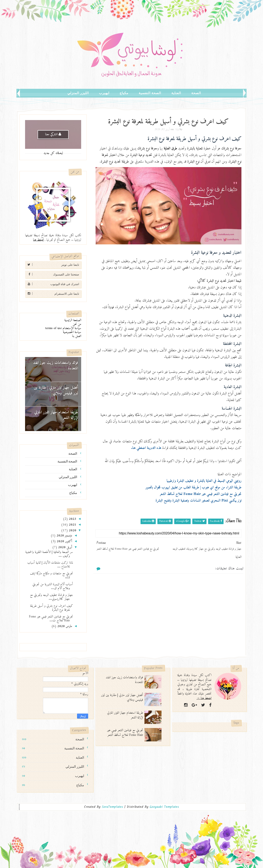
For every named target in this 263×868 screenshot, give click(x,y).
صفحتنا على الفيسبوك (52, 274)
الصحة (196, 93)
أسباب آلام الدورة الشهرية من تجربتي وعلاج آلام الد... (53, 586)
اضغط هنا (38, 240)
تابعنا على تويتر (52, 265)
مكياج (124, 93)
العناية (176, 93)
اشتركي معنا (53, 134)
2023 (72, 519)
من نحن (77, 324)
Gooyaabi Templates (164, 807)
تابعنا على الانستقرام (52, 294)
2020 (72, 531)
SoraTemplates (112, 807)
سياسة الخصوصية (72, 332)
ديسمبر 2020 (64, 536)
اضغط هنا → (204, 698)
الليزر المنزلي (78, 93)
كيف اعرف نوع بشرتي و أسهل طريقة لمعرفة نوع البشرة (51, 608)
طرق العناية (170, 149)
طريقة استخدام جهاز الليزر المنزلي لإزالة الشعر (56, 415)
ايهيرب (104, 93)
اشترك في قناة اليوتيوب (52, 284)
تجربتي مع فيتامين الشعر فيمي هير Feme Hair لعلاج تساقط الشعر (125, 733)
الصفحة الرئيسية (73, 320)
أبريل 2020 (65, 547)
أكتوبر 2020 (64, 541)
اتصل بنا (77, 336)
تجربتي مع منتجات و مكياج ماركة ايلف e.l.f (51, 575)
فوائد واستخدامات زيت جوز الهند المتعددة (56, 366)
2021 (72, 525)
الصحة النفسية (150, 93)
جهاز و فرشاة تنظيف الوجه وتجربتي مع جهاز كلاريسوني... (51, 597)
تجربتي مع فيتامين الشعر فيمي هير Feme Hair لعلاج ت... (51, 619)
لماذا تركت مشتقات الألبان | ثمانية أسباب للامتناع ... (50, 565)
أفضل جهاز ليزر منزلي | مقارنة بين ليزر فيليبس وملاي (56, 390)
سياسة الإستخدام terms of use (63, 328)
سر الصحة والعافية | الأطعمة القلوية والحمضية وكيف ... (49, 554)
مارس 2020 (64, 626)
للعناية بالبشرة (195, 149)
